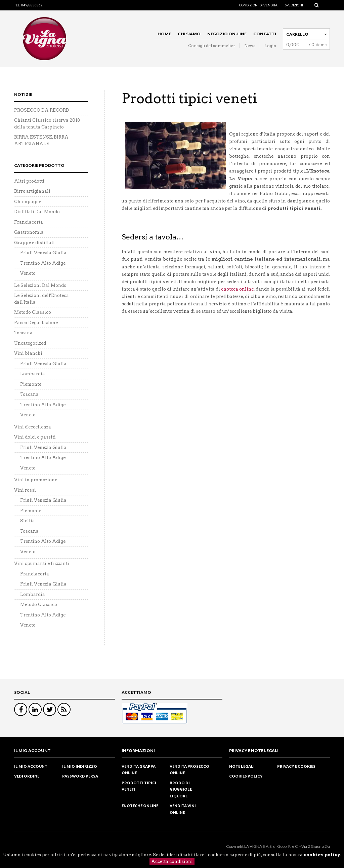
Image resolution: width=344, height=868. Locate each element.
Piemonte (31, 384)
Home (164, 34)
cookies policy (322, 855)
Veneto (28, 273)
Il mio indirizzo (80, 766)
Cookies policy (246, 776)
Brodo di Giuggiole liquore (181, 789)
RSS (64, 709)
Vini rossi (25, 490)
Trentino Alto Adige (43, 263)
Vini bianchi (28, 353)
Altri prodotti (29, 181)
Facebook (21, 709)
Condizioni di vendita (258, 5)
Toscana (23, 333)
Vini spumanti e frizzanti (42, 563)
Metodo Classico (33, 312)
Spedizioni (294, 5)
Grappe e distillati (34, 243)
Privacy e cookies (296, 766)
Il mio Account (31, 766)
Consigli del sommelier (212, 46)
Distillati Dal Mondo (37, 212)
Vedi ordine (27, 776)
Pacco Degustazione (36, 323)
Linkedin (35, 709)
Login (270, 46)
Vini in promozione (36, 480)
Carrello (297, 34)
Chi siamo (189, 34)
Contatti (265, 34)
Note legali (242, 766)
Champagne (28, 202)
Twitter (50, 709)
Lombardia (33, 374)
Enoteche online (140, 806)
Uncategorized (30, 343)
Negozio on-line (227, 34)
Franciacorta (29, 222)
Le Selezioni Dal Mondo (40, 285)
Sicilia (28, 521)
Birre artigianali (32, 191)
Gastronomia (29, 232)
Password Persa (80, 776)
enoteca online (237, 289)
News (250, 46)
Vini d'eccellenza (33, 427)
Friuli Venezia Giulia (43, 253)
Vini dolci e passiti (35, 437)
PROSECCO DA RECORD (42, 110)
